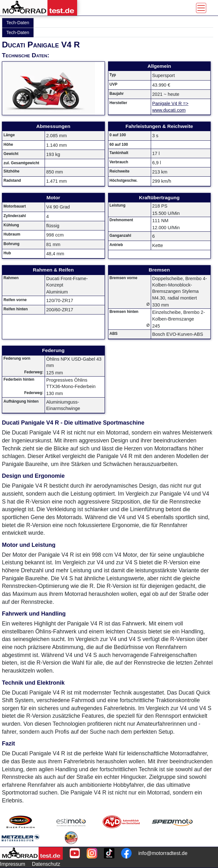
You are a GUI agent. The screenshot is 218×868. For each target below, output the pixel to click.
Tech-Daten (18, 23)
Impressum (13, 864)
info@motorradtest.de (163, 853)
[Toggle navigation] (201, 8)
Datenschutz (46, 864)
